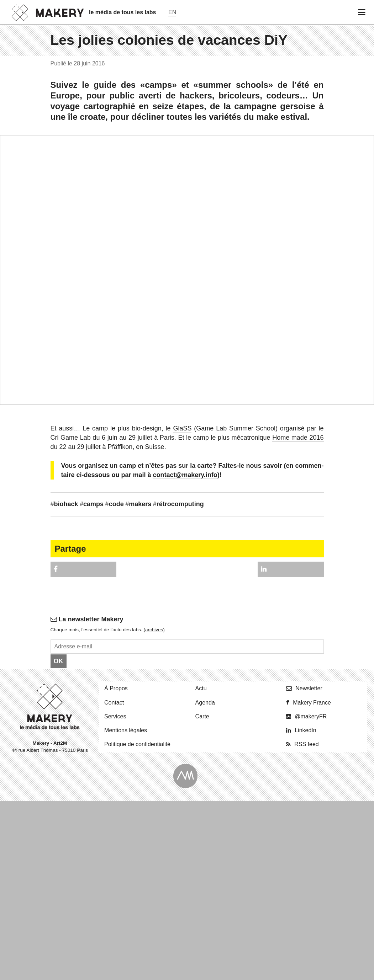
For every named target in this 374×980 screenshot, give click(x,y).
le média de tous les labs (123, 12)
